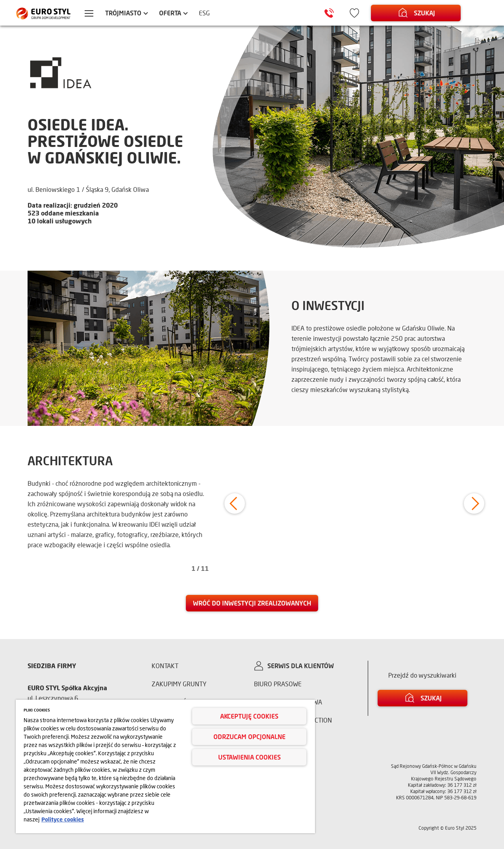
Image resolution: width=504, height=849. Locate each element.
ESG (204, 13)
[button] (235, 503)
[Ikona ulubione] (354, 13)
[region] (165, 766)
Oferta (170, 13)
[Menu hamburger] (89, 14)
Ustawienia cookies (249, 757)
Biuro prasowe (278, 684)
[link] (252, 603)
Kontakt (165, 666)
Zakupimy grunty (179, 684)
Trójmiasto (123, 13)
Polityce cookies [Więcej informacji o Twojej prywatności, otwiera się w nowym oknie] (63, 819)
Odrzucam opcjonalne (249, 737)
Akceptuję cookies (249, 716)
